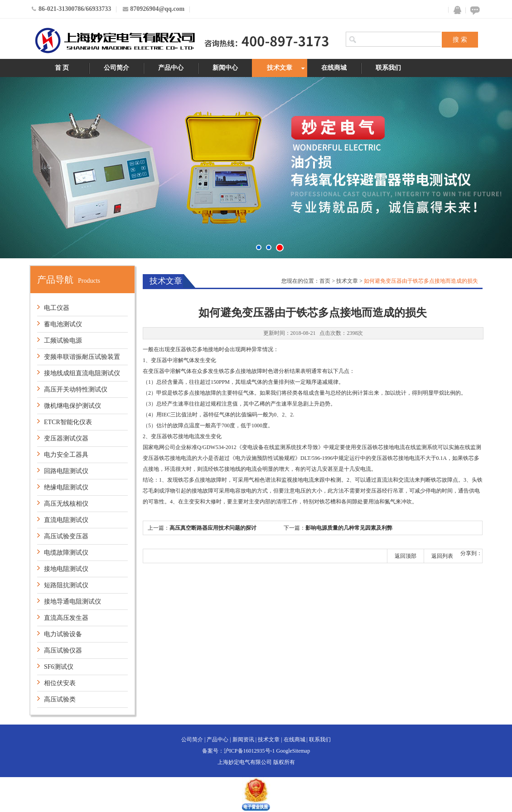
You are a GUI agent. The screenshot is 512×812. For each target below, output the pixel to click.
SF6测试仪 (59, 667)
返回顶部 (406, 556)
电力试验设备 (63, 634)
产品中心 (171, 68)
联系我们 (388, 68)
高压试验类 (60, 699)
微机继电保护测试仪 (72, 406)
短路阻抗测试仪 (66, 585)
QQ (455, 10)
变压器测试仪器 (66, 438)
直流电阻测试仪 (66, 520)
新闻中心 (225, 68)
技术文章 (280, 68)
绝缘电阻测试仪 (66, 487)
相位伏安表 (60, 683)
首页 (325, 281)
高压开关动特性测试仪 (76, 389)
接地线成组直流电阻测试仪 (82, 373)
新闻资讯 (243, 739)
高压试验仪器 (63, 650)
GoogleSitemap (293, 751)
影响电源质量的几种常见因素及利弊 (349, 528)
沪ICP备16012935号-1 (249, 751)
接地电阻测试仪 (66, 569)
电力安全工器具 (66, 455)
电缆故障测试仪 (66, 553)
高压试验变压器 (66, 536)
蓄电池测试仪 (63, 324)
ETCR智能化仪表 (68, 422)
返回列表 (442, 556)
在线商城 (334, 68)
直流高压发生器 (66, 618)
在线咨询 (473, 10)
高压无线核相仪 (66, 504)
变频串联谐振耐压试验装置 (82, 357)
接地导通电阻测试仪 (72, 602)
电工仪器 (57, 308)
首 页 (62, 68)
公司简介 (116, 68)
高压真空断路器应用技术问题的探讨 (213, 528)
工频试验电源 (63, 341)
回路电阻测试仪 (66, 471)
